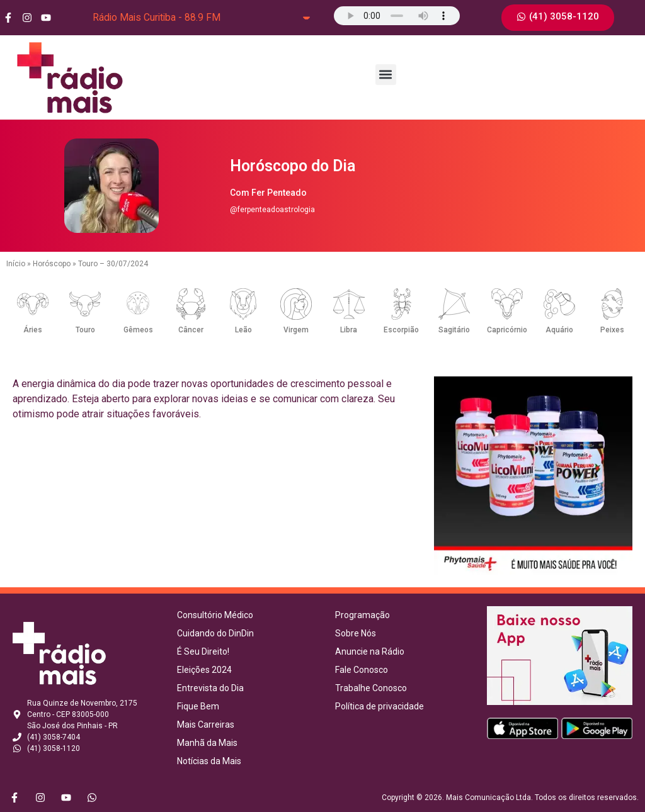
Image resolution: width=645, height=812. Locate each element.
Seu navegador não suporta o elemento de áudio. (397, 16)
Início (16, 264)
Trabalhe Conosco (371, 688)
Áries (33, 330)
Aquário (559, 330)
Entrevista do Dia (210, 688)
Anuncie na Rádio (370, 651)
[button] (386, 75)
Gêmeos (138, 330)
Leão (243, 330)
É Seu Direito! (203, 651)
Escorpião (401, 330)
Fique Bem (198, 706)
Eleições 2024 (204, 670)
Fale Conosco (362, 670)
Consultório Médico (215, 615)
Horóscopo (52, 264)
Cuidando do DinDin (215, 633)
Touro (85, 330)
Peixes (612, 330)
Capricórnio (507, 330)
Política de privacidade (380, 706)
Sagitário (454, 330)
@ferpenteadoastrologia (272, 210)
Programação (362, 615)
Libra (349, 330)
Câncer (191, 330)
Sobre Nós (356, 633)
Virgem (296, 330)
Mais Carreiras (206, 725)
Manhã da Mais (207, 743)
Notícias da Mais (209, 761)
